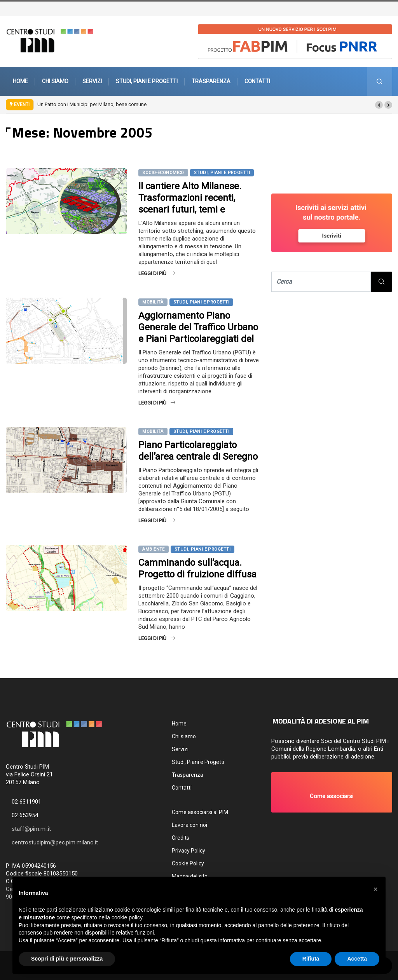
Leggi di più (157, 273)
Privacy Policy (189, 851)
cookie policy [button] (127, 917)
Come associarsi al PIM (200, 812)
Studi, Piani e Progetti (147, 81)
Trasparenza (211, 81)
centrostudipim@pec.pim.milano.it (55, 842)
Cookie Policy (188, 863)
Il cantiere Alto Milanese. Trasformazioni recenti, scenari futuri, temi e (190, 198)
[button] (379, 105)
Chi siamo (55, 81)
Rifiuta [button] (311, 959)
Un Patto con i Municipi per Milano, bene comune (92, 104)
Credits (181, 838)
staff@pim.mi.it (31, 829)
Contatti (257, 81)
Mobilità (153, 302)
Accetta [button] (357, 959)
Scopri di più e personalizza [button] (67, 959)
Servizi (92, 81)
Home (20, 81)
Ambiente (154, 549)
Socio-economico (163, 173)
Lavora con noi (189, 825)
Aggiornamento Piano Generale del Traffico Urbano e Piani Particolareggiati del (198, 327)
